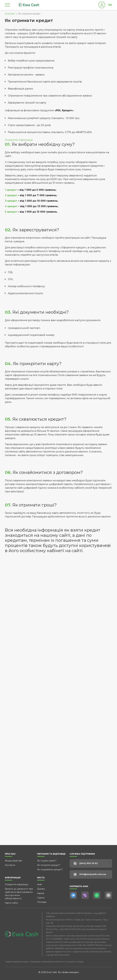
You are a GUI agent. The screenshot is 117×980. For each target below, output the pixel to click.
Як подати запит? (47, 861)
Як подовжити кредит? (50, 870)
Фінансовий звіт (14, 861)
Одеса (41, 898)
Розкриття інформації (19, 140)
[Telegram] (73, 895)
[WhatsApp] (97, 895)
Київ (39, 884)
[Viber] (85, 895)
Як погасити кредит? (49, 865)
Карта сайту (11, 903)
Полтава (42, 902)
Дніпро (41, 889)
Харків (41, 893)
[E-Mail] (108, 895)
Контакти (10, 865)
